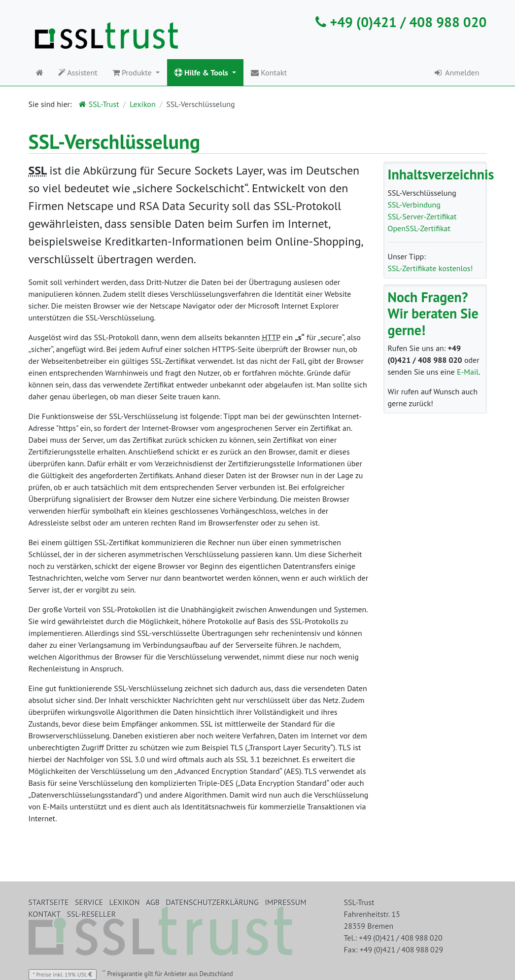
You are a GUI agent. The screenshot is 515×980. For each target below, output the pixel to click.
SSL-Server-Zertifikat (422, 216)
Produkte (133, 72)
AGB (153, 902)
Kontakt (269, 72)
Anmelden (456, 72)
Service (89, 902)
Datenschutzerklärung (212, 902)
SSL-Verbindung (414, 205)
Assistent (78, 72)
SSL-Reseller (92, 914)
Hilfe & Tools (202, 72)
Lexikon (142, 104)
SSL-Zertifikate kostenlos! (430, 268)
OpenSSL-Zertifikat (419, 228)
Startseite (49, 902)
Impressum (285, 902)
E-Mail (468, 372)
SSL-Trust (99, 104)
